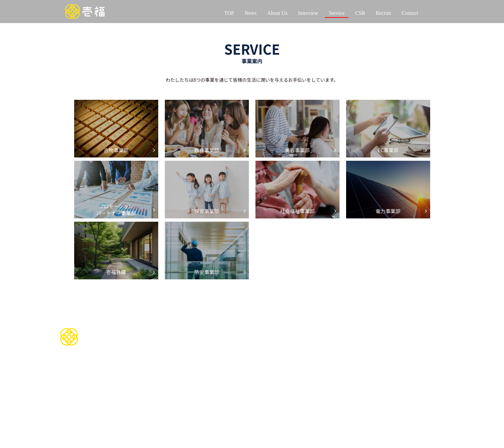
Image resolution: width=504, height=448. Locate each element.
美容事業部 (235, 369)
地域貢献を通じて (313, 350)
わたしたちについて (177, 330)
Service (337, 13)
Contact (410, 13)
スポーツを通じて (313, 342)
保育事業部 (235, 392)
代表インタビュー (174, 369)
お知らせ (414, 342)
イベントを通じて (313, 357)
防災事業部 (235, 423)
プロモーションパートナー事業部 (257, 384)
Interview (308, 13)
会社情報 (162, 342)
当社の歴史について (173, 350)
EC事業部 (234, 376)
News (251, 13)
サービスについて (246, 341)
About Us (277, 13)
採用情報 (377, 330)
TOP (229, 13)
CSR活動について (316, 330)
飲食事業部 (235, 361)
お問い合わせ (240, 330)
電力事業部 (235, 407)
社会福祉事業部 (239, 400)
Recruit (384, 13)
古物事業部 (235, 353)
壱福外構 (233, 415)
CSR (360, 13)
